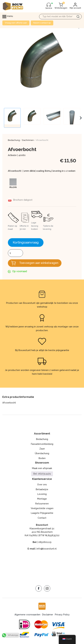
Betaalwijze (42, 489)
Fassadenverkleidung (42, 444)
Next (81, 118)
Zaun (42, 449)
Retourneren (42, 504)
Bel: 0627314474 (42, 474)
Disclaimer (48, 615)
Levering (42, 494)
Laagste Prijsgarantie (42, 513)
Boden (42, 458)
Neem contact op (42, 23)
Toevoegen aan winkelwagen (39, 263)
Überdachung (42, 454)
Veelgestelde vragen (42, 508)
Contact (42, 518)
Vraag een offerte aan (16, 23)
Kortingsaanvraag (26, 242)
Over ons (42, 485)
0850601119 (45, 542)
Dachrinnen (28, 140)
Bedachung (14, 140)
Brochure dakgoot (23, 200)
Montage (42, 499)
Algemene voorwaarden (27, 615)
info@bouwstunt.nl (47, 549)
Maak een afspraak (42, 468)
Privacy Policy (62, 615)
